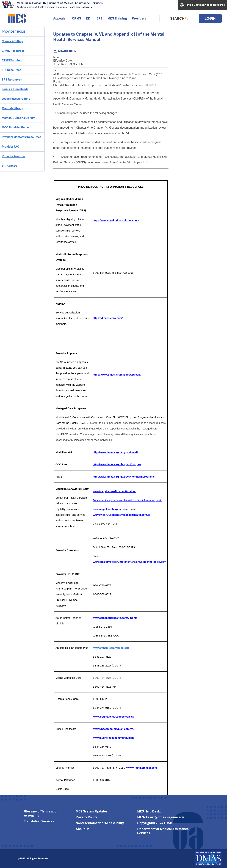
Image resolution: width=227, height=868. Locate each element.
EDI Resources (11, 70)
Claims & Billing (13, 41)
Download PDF (66, 51)
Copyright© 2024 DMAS (155, 823)
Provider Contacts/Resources (21, 137)
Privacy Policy (86, 817)
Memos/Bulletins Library (18, 118)
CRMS (77, 18)
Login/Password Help (16, 99)
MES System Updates (92, 811)
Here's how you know (79, 7)
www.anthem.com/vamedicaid (111, 648)
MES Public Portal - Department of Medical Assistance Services (60, 3)
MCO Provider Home (15, 127)
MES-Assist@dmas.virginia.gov (161, 817)
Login (210, 18)
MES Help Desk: (149, 811)
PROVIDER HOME (14, 32)
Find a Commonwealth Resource (202, 5)
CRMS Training (12, 60)
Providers (139, 18)
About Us (83, 829)
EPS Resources (12, 79)
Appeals (59, 18)
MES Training (117, 18)
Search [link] (177, 18)
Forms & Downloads (15, 89)
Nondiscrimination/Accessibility (100, 823)
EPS (99, 18)
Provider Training (13, 156)
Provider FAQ (11, 147)
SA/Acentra (10, 166)
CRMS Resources (13, 51)
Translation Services (39, 821)
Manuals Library (13, 108)
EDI (89, 18)
